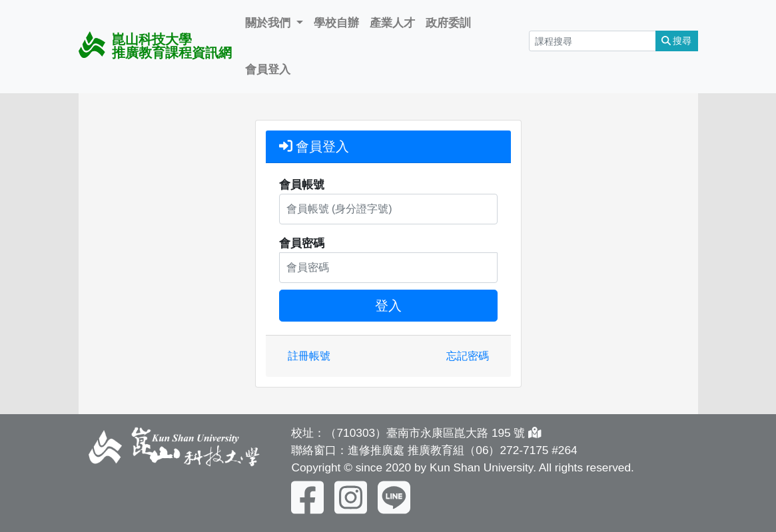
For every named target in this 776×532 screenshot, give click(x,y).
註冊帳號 (309, 356)
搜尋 (677, 41)
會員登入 (268, 69)
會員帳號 (302, 184)
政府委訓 (448, 23)
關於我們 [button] (269, 23)
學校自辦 (336, 23)
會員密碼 (302, 243)
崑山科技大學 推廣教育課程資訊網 (155, 46)
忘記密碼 (468, 356)
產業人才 (392, 23)
